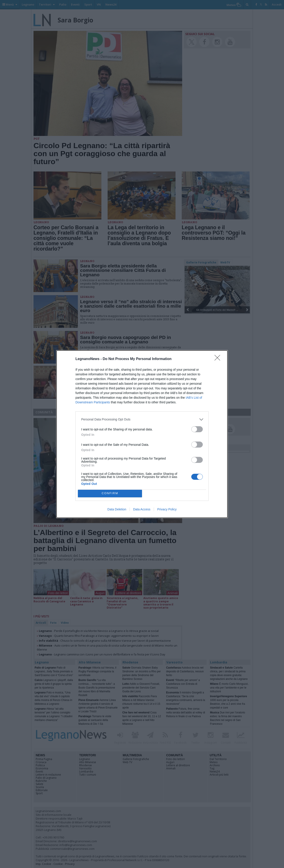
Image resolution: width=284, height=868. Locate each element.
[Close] (219, 359)
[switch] (197, 429)
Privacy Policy (167, 509)
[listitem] (142, 419)
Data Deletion (117, 509)
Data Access (142, 509)
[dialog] (142, 434)
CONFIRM (110, 493)
